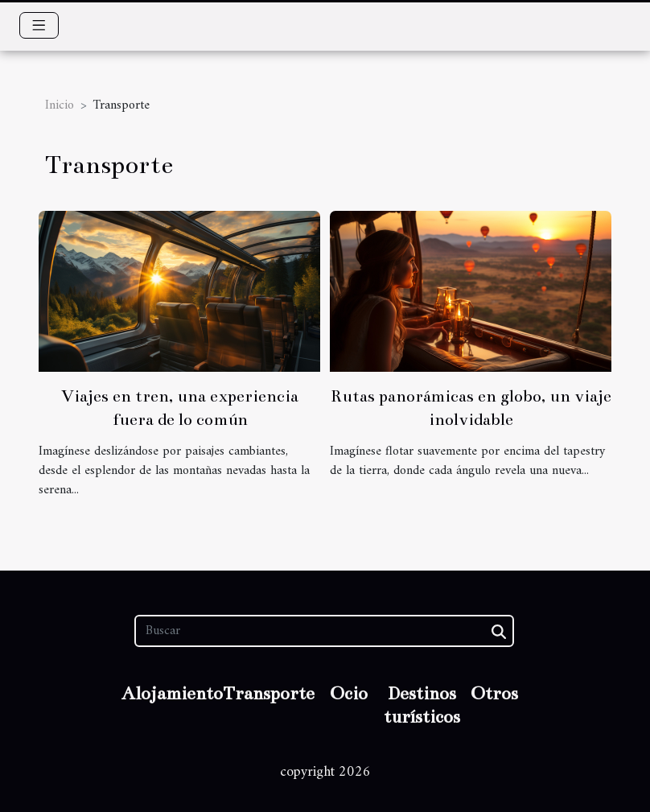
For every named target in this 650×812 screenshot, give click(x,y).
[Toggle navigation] (39, 25)
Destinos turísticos (422, 705)
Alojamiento (172, 693)
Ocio (349, 693)
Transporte (269, 693)
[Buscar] (324, 631)
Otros (494, 693)
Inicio (60, 105)
